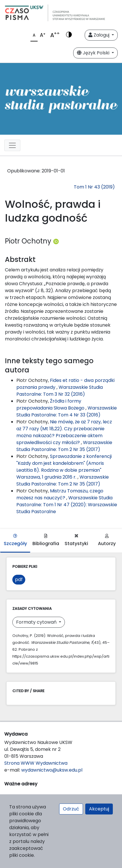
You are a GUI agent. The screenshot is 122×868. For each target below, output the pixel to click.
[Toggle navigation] (12, 145)
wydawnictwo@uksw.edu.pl (52, 770)
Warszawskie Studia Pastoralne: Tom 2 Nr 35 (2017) (64, 446)
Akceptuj (99, 809)
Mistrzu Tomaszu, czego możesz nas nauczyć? (60, 494)
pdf (19, 579)
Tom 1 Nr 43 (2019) (94, 187)
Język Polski (94, 53)
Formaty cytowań (37, 622)
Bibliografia (46, 540)
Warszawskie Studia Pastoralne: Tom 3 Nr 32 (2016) (60, 391)
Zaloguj (99, 35)
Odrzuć (71, 809)
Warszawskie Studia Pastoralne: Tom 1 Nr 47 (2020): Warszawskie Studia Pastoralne (67, 505)
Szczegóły (15, 540)
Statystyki (76, 540)
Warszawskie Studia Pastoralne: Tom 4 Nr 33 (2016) (67, 411)
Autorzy (107, 540)
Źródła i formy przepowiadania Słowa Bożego (51, 405)
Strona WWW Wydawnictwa (36, 763)
